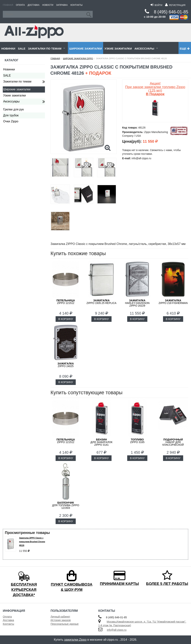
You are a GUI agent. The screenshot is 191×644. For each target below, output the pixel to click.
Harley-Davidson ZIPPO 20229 (137, 303)
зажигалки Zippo (75, 640)
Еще (185, 49)
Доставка (34, 5)
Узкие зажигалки (118, 49)
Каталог (12, 60)
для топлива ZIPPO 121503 (66, 505)
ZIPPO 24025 (66, 365)
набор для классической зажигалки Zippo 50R (173, 443)
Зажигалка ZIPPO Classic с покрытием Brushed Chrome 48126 (32, 542)
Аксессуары (144, 49)
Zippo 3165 (137, 441)
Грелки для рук (13, 109)
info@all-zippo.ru (117, 630)
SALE (22, 49)
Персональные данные (65, 624)
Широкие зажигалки (86, 49)
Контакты (77, 5)
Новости (48, 5)
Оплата (20, 5)
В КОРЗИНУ (66, 319)
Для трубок (11, 115)
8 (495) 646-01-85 (171, 12)
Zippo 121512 (66, 302)
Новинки (8, 49)
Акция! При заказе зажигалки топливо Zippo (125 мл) (155, 89)
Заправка (62, 5)
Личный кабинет (60, 617)
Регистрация (175, 5)
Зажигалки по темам (45, 49)
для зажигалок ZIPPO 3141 (101, 442)
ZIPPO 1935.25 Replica (101, 302)
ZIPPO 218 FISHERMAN (173, 302)
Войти (156, 5)
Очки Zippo (11, 121)
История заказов (61, 620)
